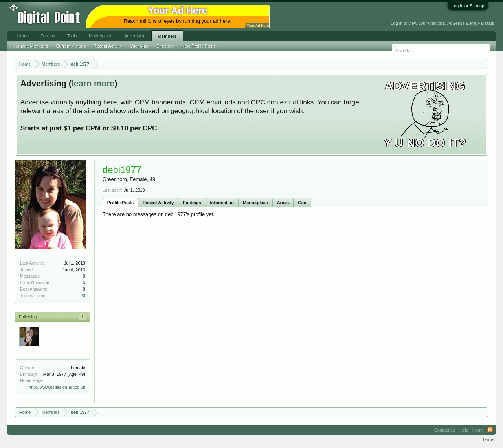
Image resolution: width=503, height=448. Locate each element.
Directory (165, 46)
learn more (93, 84)
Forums (48, 36)
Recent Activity (158, 203)
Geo (302, 203)
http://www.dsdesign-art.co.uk (57, 387)
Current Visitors (71, 46)
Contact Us (445, 430)
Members (167, 36)
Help (464, 430)
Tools (72, 36)
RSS (490, 430)
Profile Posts (120, 203)
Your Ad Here (258, 26)
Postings (192, 203)
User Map (139, 46)
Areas (283, 203)
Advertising (135, 36)
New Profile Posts (199, 46)
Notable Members (31, 46)
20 (83, 296)
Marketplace (255, 203)
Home (23, 36)
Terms (488, 439)
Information (222, 203)
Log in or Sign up (468, 6)
